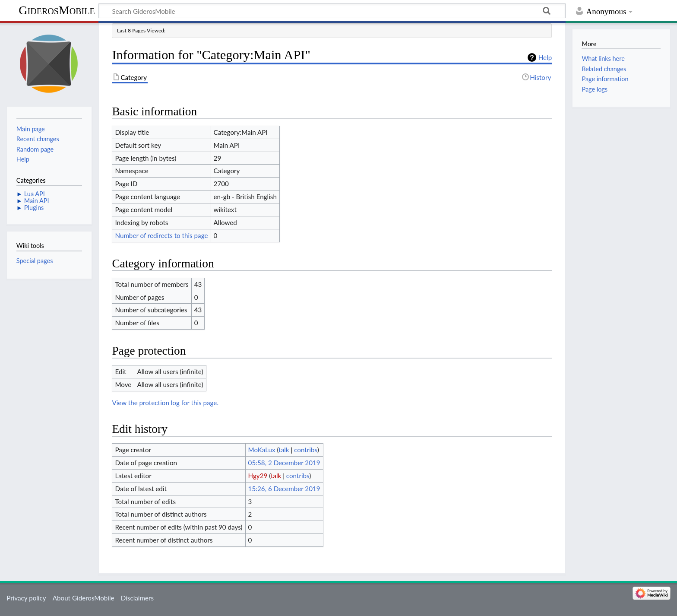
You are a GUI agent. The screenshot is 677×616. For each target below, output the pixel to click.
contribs (305, 450)
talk (284, 450)
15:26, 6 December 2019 (284, 489)
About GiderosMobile (84, 598)
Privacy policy (26, 598)
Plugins (34, 208)
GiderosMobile (57, 10)
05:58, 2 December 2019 (284, 463)
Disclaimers (137, 598)
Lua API (35, 194)
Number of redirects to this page (161, 235)
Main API (37, 201)
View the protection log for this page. (165, 403)
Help (545, 57)
